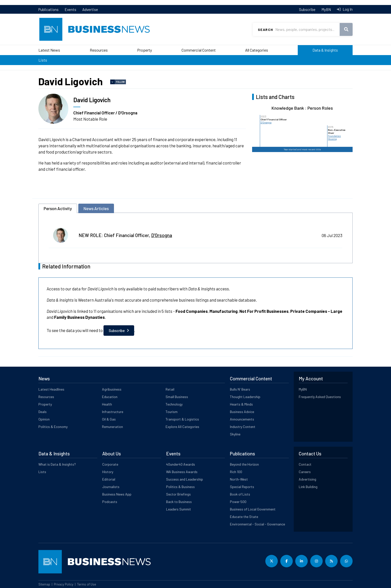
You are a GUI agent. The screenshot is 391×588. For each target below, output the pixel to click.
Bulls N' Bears (240, 389)
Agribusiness (112, 389)
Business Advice (242, 412)
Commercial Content (199, 50)
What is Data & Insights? (57, 464)
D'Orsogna (266, 122)
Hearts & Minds (241, 404)
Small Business (177, 397)
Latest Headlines (51, 389)
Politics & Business (180, 487)
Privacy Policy (64, 584)
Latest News (49, 50)
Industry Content (243, 427)
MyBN (326, 9)
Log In (347, 9)
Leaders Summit (179, 509)
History (108, 472)
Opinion (44, 419)
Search (265, 30)
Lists (43, 60)
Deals (43, 412)
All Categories (257, 50)
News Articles (96, 208)
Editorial (109, 479)
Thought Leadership (245, 397)
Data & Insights (325, 50)
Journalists (111, 487)
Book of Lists (240, 494)
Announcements (242, 419)
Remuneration (112, 427)
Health (107, 404)
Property (145, 50)
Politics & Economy (53, 427)
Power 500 (238, 502)
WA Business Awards (182, 472)
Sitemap (44, 584)
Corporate (110, 464)
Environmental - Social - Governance (257, 524)
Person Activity (58, 208)
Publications (49, 9)
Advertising (307, 479)
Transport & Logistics (182, 419)
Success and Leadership (185, 479)
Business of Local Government (253, 509)
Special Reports (242, 487)
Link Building (308, 487)
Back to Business (179, 502)
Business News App (117, 494)
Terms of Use (87, 584)
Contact (305, 464)
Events (70, 9)
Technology (174, 404)
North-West (239, 479)
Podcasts (110, 502)
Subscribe (307, 9)
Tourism (172, 412)
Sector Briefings (178, 494)
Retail (170, 389)
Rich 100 (236, 472)
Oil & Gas (109, 419)
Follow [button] (120, 82)
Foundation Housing (334, 137)
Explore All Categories (182, 427)
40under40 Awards (181, 464)
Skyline (235, 434)
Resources (99, 50)
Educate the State (244, 517)
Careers (305, 472)
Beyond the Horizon (244, 464)
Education (110, 397)
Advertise (90, 9)
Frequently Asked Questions (320, 397)
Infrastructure (113, 412)
